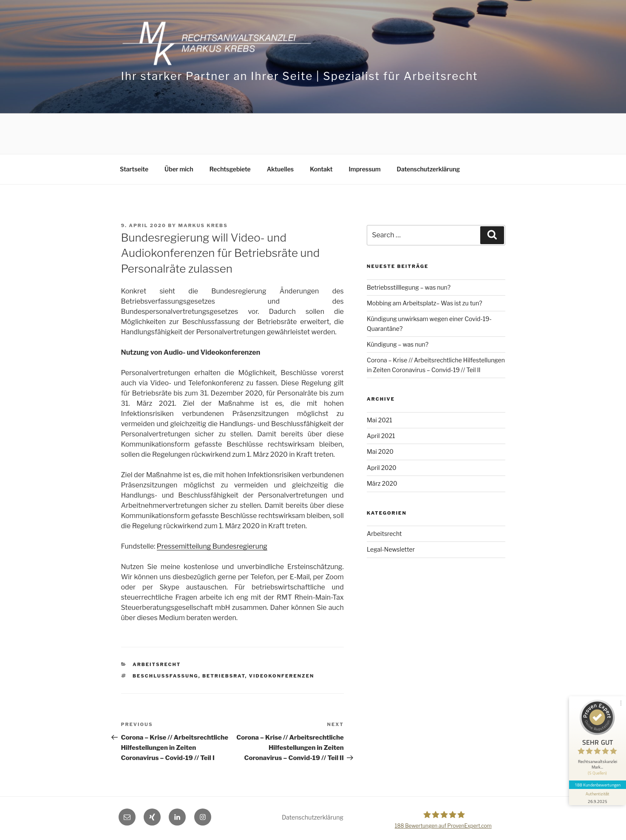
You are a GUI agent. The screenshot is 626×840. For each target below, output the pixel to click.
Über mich (179, 169)
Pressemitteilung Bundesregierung (212, 546)
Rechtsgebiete (230, 169)
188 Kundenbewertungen (597, 780)
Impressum (365, 169)
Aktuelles (280, 169)
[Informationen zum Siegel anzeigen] (597, 793)
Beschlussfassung (166, 676)
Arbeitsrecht (157, 664)
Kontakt (321, 169)
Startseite (134, 169)
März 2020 (382, 483)
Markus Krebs (203, 225)
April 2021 (381, 436)
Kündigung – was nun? (398, 344)
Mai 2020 (380, 451)
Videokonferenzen (282, 676)
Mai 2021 (380, 420)
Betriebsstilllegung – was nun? (409, 287)
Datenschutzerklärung (429, 169)
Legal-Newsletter (391, 549)
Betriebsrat (224, 676)
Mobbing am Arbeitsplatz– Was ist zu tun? (425, 303)
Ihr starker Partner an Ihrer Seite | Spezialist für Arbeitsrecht (300, 76)
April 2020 (382, 468)
